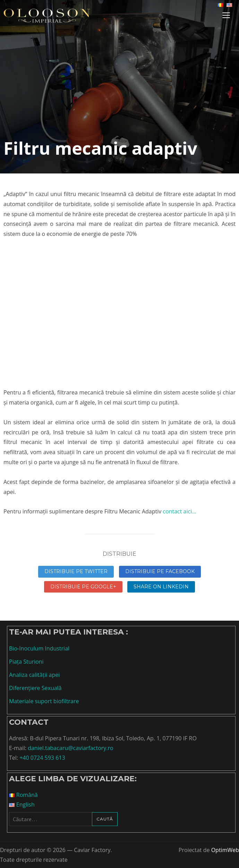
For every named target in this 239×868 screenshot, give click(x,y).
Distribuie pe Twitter (76, 571)
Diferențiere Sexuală (35, 688)
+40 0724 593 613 (42, 758)
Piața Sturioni (26, 662)
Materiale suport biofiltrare (44, 701)
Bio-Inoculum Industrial (39, 648)
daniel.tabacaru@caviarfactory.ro (70, 748)
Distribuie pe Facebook (160, 571)
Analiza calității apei (34, 675)
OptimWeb (225, 850)
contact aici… (179, 511)
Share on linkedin (161, 587)
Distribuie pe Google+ (83, 587)
